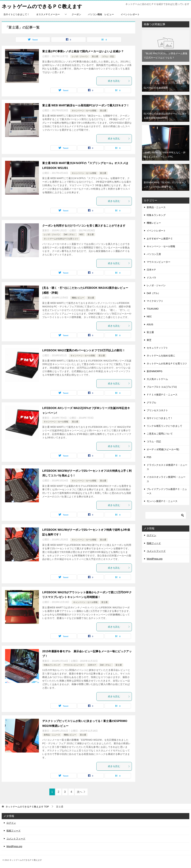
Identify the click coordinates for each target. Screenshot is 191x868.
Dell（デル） (70, 234)
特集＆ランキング (52, 665)
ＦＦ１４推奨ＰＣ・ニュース (162, 395)
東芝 (149, 340)
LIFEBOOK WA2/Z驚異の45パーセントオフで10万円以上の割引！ (84, 350)
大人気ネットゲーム (157, 379)
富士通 (95, 56)
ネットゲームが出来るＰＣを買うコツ (61, 239)
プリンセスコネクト (157, 410)
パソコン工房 (154, 254)
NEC (82, 234)
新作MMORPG (155, 371)
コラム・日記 (108, 56)
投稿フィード (154, 543)
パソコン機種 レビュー (101, 14)
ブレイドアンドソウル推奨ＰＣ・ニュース (167, 491)
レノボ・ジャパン (80, 56)
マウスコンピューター (74, 665)
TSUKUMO (153, 309)
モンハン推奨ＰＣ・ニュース (162, 501)
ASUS (150, 324)
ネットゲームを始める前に (161, 356)
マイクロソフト (155, 301)
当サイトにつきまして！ (16, 14)
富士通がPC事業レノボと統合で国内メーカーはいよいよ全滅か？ (83, 51)
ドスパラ (151, 278)
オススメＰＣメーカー (48, 14)
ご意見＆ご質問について (160, 434)
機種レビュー (78, 298)
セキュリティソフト (157, 348)
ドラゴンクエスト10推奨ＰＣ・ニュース (167, 467)
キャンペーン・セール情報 (84, 111)
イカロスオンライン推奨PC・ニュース (166, 479)
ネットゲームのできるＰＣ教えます (43, 6)
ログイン (151, 535)
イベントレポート (130, 14)
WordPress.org (155, 559)
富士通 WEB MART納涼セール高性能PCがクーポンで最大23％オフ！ (86, 105)
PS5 (149, 457)
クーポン (76, 14)
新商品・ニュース (52, 735)
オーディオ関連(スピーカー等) (163, 449)
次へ (80, 792)
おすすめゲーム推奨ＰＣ (160, 239)
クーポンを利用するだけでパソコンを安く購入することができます (84, 226)
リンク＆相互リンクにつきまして (164, 426)
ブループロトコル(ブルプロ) (162, 387)
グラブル (151, 403)
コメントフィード (156, 551)
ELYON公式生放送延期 (156, 88)
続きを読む (119, 81)
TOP (27, 807)
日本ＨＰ (92, 665)
